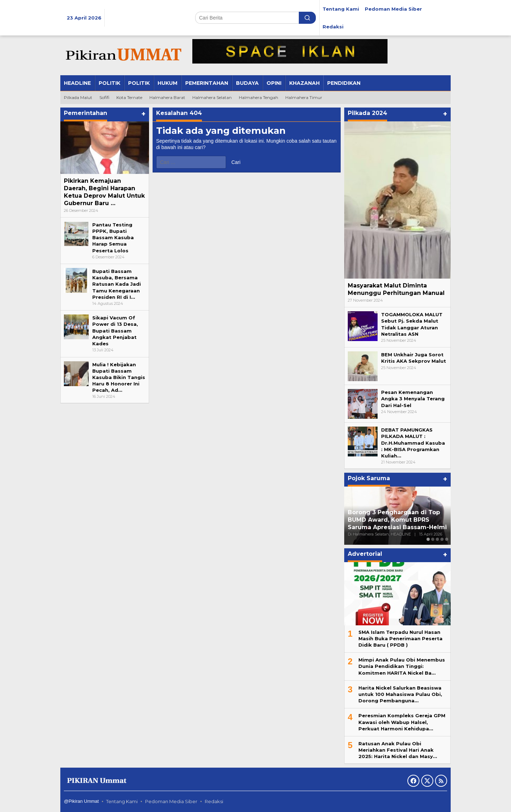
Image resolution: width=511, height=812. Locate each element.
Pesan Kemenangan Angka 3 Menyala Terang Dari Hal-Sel (413, 399)
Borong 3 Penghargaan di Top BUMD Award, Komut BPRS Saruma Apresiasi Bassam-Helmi (397, 520)
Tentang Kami (122, 801)
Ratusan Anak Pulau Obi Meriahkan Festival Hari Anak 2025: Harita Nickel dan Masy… (398, 750)
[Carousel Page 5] (447, 539)
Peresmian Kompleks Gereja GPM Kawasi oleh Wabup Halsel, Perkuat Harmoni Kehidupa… (402, 722)
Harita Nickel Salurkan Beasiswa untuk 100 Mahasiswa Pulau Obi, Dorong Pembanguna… (400, 694)
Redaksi (214, 801)
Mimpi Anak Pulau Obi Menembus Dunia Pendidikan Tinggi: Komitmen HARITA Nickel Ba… (402, 666)
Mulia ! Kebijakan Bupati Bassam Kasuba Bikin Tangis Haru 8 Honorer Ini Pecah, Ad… (119, 377)
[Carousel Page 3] (437, 539)
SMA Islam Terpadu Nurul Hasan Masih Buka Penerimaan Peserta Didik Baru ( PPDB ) (400, 638)
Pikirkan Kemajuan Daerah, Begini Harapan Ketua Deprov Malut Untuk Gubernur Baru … (104, 192)
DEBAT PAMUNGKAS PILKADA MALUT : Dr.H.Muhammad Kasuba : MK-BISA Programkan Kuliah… (413, 443)
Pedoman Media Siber (171, 801)
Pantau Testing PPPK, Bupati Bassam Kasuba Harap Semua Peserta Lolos (113, 238)
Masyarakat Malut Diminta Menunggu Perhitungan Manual (396, 289)
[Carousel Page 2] (433, 539)
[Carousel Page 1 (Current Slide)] (428, 539)
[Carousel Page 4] (442, 539)
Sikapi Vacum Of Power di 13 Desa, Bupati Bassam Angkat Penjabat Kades (115, 331)
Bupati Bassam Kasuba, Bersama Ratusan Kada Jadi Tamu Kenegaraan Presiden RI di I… (117, 284)
